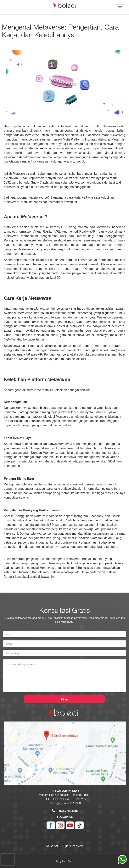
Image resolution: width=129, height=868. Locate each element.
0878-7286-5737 (68, 811)
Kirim (64, 699)
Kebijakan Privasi (65, 861)
